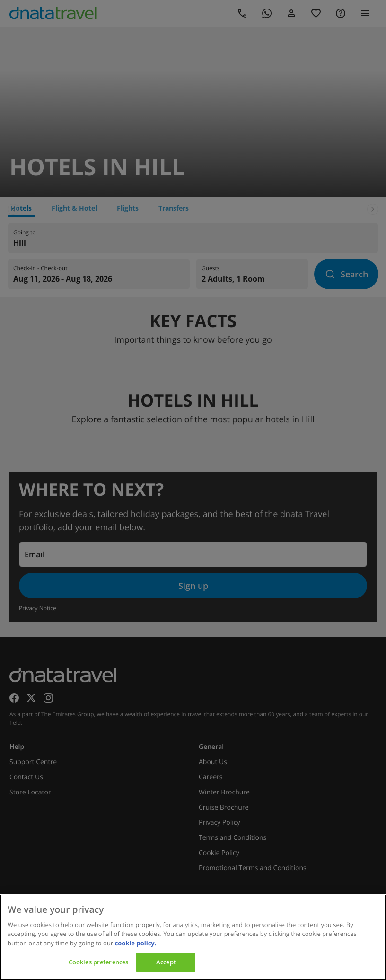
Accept (166, 962)
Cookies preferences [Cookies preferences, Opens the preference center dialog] (98, 962)
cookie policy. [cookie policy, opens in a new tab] (136, 943)
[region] (193, 937)
